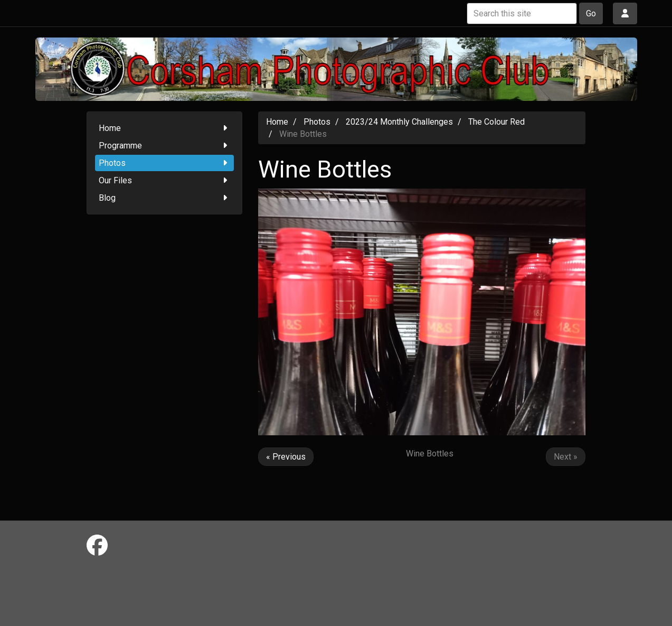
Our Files (164, 180)
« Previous (286, 457)
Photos (164, 163)
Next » (566, 457)
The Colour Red (496, 122)
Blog (164, 198)
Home (164, 128)
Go (591, 13)
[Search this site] (522, 13)
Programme (164, 146)
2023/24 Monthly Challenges (399, 122)
